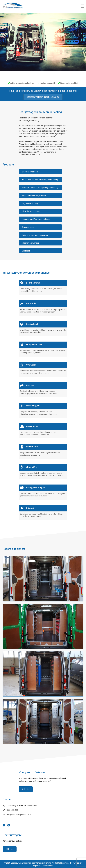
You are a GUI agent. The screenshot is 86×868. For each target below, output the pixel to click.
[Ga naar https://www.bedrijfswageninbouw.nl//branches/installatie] (43, 308)
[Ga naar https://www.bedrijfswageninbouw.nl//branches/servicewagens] (43, 410)
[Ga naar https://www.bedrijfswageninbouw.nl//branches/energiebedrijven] (43, 349)
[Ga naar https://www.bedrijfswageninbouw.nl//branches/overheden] (43, 369)
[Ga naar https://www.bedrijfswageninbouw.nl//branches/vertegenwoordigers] (43, 492)
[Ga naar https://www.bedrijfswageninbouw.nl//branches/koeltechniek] (43, 328)
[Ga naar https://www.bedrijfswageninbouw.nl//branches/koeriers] (43, 389)
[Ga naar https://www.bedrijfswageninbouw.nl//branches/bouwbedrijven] (43, 287)
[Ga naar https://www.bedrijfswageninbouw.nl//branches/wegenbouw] (43, 431)
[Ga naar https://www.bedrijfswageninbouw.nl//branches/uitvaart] (43, 512)
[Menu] (83, 6)
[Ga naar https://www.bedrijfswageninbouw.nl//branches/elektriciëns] (43, 471)
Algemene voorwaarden (43, 865)
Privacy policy (76, 863)
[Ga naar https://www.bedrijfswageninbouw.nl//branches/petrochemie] (43, 451)
